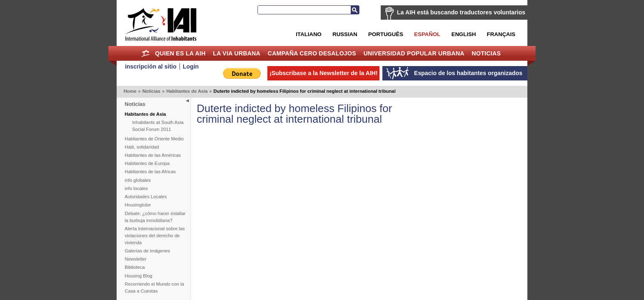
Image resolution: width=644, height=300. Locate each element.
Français (501, 34)
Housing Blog (139, 276)
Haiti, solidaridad (142, 147)
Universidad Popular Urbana (414, 53)
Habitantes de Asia (187, 91)
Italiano (308, 34)
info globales (138, 180)
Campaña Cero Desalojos (312, 53)
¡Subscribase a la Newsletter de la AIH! (323, 73)
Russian (345, 34)
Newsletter (136, 259)
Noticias (486, 53)
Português (386, 34)
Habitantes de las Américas (153, 155)
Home (146, 53)
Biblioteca (135, 267)
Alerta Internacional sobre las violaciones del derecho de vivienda (155, 236)
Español (427, 34)
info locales (137, 188)
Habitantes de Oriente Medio (154, 139)
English (464, 34)
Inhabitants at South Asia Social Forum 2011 (158, 126)
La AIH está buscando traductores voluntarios (461, 12)
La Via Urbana (237, 53)
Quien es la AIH (180, 53)
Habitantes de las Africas (150, 172)
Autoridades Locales (146, 197)
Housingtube (138, 205)
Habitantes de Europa (147, 163)
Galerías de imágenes (148, 251)
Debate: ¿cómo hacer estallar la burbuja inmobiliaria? (155, 217)
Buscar (355, 10)
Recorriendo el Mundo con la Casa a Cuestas (154, 287)
